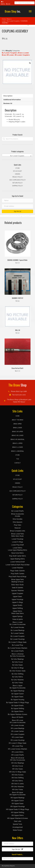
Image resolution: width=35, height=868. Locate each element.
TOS (18, 459)
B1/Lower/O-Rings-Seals (18, 642)
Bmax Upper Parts (18, 579)
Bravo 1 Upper (18, 443)
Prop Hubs (18, 525)
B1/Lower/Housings (17, 639)
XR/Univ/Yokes (17, 790)
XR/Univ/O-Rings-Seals (18, 772)
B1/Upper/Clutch (18, 694)
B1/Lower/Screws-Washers (18, 648)
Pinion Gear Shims (18, 613)
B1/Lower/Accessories (18, 624)
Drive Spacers (18, 522)
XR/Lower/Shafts (17, 755)
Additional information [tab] (12, 100)
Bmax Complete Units (18, 531)
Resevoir (18, 528)
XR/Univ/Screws (18, 775)
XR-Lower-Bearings (17, 728)
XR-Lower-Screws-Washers (17, 749)
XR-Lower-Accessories (18, 722)
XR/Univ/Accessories (18, 760)
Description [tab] (8, 96)
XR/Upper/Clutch (17, 801)
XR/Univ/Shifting (18, 778)
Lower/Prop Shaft (17, 545)
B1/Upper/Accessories (18, 688)
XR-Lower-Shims (18, 752)
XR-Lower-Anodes (18, 725)
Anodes (17, 516)
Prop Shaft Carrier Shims (17, 556)
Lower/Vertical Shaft (17, 562)
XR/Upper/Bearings (17, 798)
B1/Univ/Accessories (17, 656)
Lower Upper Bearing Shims (17, 550)
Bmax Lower (18, 428)
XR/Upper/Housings (18, 806)
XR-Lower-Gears (18, 737)
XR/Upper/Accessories (17, 795)
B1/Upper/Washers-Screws (17, 714)
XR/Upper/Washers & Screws (18, 818)
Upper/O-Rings (17, 602)
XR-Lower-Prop (18, 746)
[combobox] (17, 155)
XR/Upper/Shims (18, 815)
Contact (17, 463)
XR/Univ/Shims (17, 781)
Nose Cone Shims (17, 553)
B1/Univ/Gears (18, 665)
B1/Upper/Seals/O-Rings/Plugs (18, 703)
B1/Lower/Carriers (17, 633)
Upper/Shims (17, 611)
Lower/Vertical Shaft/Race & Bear (18, 565)
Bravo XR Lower (8, 55)
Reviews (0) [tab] (8, 103)
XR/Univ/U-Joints (18, 784)
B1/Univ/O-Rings (18, 668)
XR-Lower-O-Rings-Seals (17, 743)
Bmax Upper (18, 424)
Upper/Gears (17, 596)
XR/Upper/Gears (18, 804)
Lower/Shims (17, 548)
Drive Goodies (18, 519)
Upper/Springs (17, 616)
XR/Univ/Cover (18, 766)
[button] (30, 11)
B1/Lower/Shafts (18, 511)
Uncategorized (17, 827)
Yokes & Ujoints (18, 619)
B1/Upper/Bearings (18, 691)
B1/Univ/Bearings (17, 659)
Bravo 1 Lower (24, 53)
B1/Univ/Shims (18, 677)
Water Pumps (17, 830)
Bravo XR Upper (18, 432)
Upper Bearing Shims (18, 559)
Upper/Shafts (18, 605)
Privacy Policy (17, 177)
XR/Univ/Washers (18, 787)
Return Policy (18, 183)
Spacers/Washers (18, 591)
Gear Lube (17, 821)
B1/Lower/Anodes (18, 627)
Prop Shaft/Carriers (18, 574)
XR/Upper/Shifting (17, 812)
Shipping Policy (18, 186)
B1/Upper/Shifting (18, 708)
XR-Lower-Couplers (22, 55)
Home (4, 19)
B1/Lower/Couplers (13, 21)
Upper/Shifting (18, 608)
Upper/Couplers (18, 593)
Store (17, 168)
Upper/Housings (17, 599)
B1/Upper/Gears (17, 697)
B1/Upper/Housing (17, 700)
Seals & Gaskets (17, 588)
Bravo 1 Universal (18, 451)
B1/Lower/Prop (17, 645)
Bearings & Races (17, 582)
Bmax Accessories (18, 514)
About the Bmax (18, 420)
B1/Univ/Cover (17, 662)
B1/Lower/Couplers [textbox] (20, 156)
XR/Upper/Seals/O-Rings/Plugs (17, 809)
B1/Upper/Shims (17, 711)
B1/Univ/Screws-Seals (18, 671)
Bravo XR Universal (18, 439)
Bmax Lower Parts (18, 534)
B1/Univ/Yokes (18, 683)
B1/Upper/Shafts (18, 706)
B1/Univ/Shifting (17, 674)
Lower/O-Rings (17, 542)
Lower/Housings (17, 539)
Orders (17, 174)
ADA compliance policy (18, 180)
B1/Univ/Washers (17, 680)
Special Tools (17, 824)
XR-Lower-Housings (18, 740)
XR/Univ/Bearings (18, 763)
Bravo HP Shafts (18, 717)
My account (17, 171)
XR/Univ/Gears (17, 769)
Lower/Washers (18, 568)
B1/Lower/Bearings (18, 630)
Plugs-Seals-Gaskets (17, 571)
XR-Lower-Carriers (18, 731)
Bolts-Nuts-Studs (17, 536)
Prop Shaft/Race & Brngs (17, 577)
